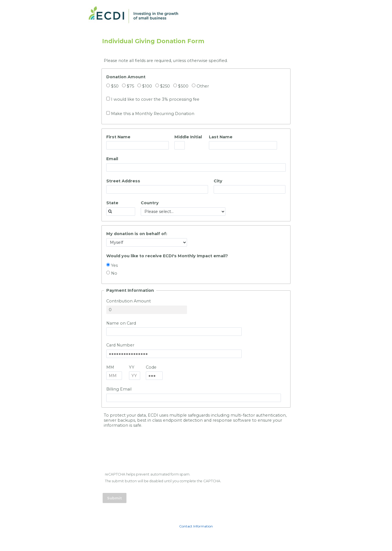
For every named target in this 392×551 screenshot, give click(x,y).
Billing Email (119, 389)
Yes (114, 265)
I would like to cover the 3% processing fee (155, 99)
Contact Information (196, 526)
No (114, 273)
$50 (115, 86)
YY (132, 367)
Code (151, 367)
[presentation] (146, 453)
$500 (183, 86)
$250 (165, 86)
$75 (130, 86)
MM (110, 367)
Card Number (120, 345)
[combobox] (121, 212)
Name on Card (121, 323)
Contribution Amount (129, 301)
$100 (147, 86)
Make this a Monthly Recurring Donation (153, 114)
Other (203, 86)
